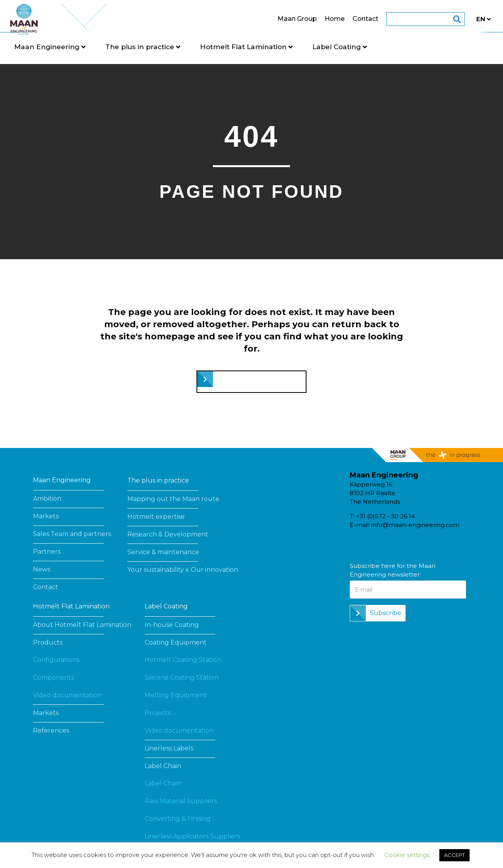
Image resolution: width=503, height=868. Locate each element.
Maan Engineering (72, 47)
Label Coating (361, 47)
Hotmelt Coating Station (183, 660)
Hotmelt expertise (156, 517)
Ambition (47, 499)
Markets (46, 516)
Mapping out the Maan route (173, 499)
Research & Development (168, 534)
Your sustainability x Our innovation (183, 570)
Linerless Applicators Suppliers (192, 836)
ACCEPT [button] (454, 855)
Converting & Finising (178, 819)
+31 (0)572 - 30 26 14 (386, 516)
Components (53, 677)
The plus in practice (164, 47)
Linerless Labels (169, 748)
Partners (47, 552)
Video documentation (67, 695)
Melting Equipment (176, 695)
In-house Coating (172, 625)
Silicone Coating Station (182, 677)
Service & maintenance (163, 552)
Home (310, 19)
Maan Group (272, 19)
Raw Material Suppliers (181, 801)
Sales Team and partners (72, 534)
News (42, 569)
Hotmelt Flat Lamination (268, 47)
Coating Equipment (176, 642)
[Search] (426, 19)
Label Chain (163, 766)
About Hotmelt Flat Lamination (82, 625)
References (51, 731)
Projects (158, 713)
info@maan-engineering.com (415, 525)
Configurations (56, 660)
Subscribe (386, 613)
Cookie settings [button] (407, 855)
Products (48, 642)
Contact (341, 19)
